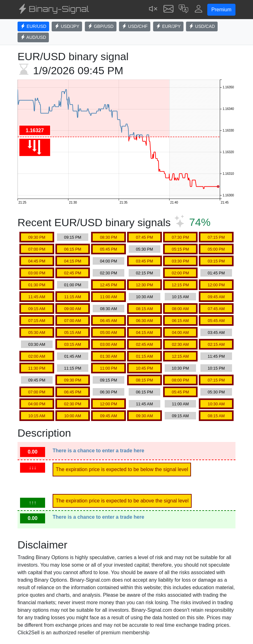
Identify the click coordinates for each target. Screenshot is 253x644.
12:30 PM (145, 285)
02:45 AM (144, 344)
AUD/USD (33, 37)
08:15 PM (145, 380)
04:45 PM (37, 261)
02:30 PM (108, 273)
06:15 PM (73, 249)
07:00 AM (73, 321)
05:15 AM (73, 332)
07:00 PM (37, 249)
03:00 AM (109, 344)
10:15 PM (216, 368)
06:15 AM (180, 321)
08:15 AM (144, 309)
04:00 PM (108, 261)
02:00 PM (181, 273)
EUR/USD (33, 26)
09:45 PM (37, 380)
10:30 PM (181, 368)
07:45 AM (216, 309)
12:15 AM (180, 356)
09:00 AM (73, 309)
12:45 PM (108, 285)
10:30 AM (144, 297)
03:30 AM (37, 344)
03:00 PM (37, 273)
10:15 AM (180, 297)
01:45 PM (216, 273)
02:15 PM (145, 273)
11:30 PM (37, 368)
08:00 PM (181, 380)
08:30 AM (109, 309)
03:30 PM (181, 261)
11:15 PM (73, 368)
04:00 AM (180, 332)
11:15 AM (73, 297)
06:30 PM (108, 392)
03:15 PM (216, 261)
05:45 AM (216, 321)
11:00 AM (109, 297)
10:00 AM (73, 416)
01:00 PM (73, 285)
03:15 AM (73, 344)
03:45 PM (145, 261)
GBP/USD (101, 26)
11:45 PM (216, 356)
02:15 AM (216, 344)
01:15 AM (144, 356)
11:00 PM (108, 368)
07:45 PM (145, 237)
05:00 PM (216, 249)
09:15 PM (73, 237)
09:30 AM (144, 416)
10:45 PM (145, 368)
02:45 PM (73, 273)
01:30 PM (37, 285)
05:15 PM (181, 249)
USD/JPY (67, 26)
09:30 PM (37, 237)
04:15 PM (73, 261)
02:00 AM (37, 356)
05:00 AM (109, 332)
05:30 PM (145, 249)
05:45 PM (108, 249)
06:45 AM (109, 321)
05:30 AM (37, 332)
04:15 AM (144, 332)
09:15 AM (37, 309)
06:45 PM (73, 392)
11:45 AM (37, 297)
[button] (183, 10)
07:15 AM (37, 321)
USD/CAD (202, 26)
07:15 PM (216, 237)
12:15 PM (181, 285)
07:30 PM (181, 237)
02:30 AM (180, 344)
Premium (221, 10)
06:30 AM (144, 321)
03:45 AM (216, 332)
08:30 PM (108, 237)
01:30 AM (109, 356)
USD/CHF (135, 26)
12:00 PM (216, 285)
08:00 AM (180, 309)
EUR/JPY (168, 26)
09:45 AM (216, 297)
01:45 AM (73, 356)
